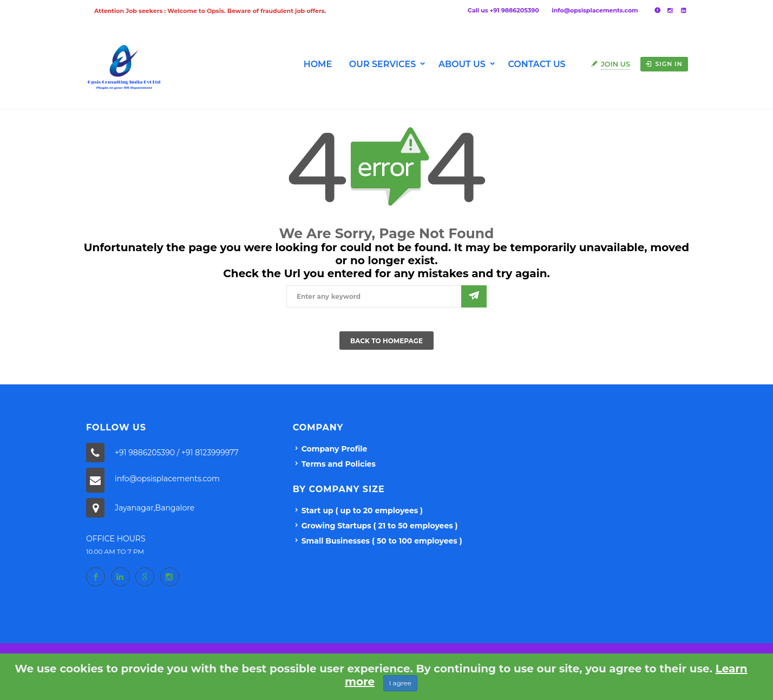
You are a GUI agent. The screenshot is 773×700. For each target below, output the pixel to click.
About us (462, 64)
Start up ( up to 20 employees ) (362, 511)
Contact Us (536, 64)
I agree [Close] (400, 683)
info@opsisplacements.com (595, 10)
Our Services (383, 64)
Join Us (616, 64)
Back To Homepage (386, 341)
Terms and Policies (339, 464)
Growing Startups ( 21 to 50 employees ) (380, 526)
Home (318, 64)
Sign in (664, 64)
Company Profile (335, 449)
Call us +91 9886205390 (503, 10)
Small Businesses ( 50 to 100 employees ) (382, 541)
